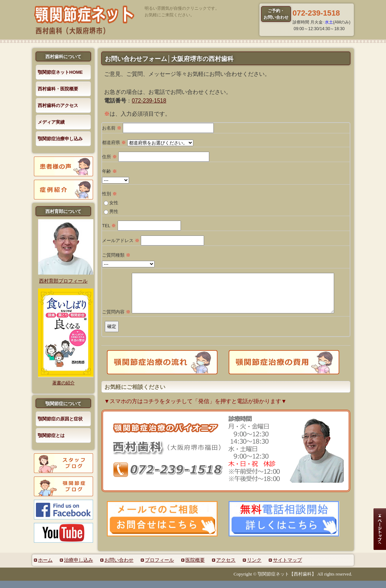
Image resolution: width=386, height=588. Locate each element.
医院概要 (195, 567)
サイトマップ (287, 567)
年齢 (109, 171)
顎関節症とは (51, 435)
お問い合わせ (119, 567)
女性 (114, 203)
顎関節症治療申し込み (60, 139)
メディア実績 (51, 122)
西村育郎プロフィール (63, 281)
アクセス (226, 567)
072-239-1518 (149, 101)
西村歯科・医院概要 (58, 89)
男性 (114, 211)
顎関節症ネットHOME (60, 72)
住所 (109, 157)
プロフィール (159, 567)
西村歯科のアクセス (58, 105)
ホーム (45, 567)
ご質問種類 (116, 255)
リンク (254, 567)
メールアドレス (121, 240)
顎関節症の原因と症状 (60, 419)
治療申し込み (79, 567)
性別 (109, 194)
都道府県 (114, 142)
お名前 (112, 128)
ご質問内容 (116, 319)
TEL (109, 226)
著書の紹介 (63, 383)
